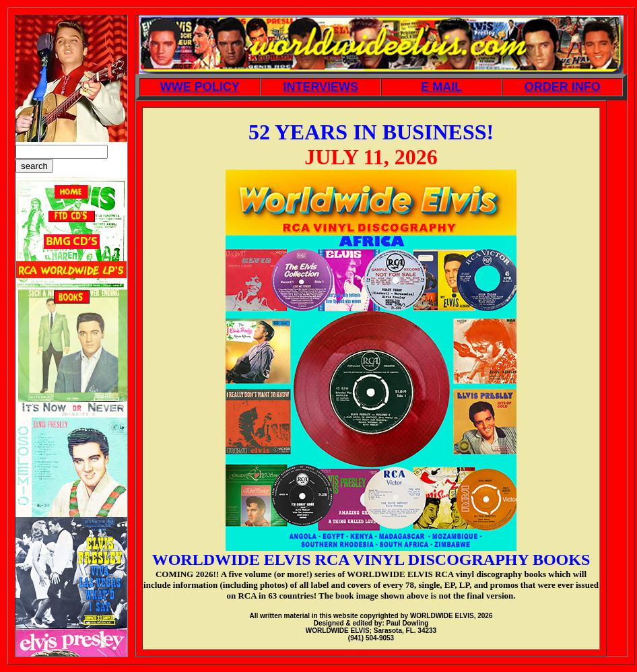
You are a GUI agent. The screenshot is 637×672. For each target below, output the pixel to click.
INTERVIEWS (321, 87)
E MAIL (441, 87)
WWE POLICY (200, 87)
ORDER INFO (563, 87)
